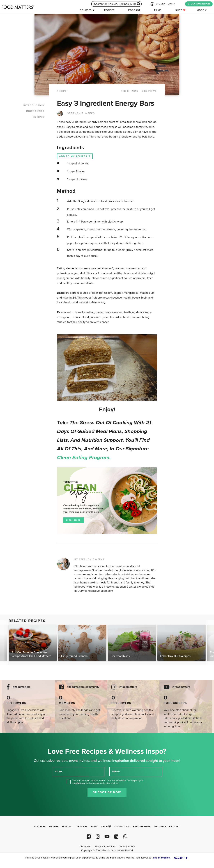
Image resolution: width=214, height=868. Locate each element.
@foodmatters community (83, 687)
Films (158, 10)
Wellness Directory (167, 827)
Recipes (109, 10)
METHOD (39, 117)
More (200, 10)
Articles (82, 827)
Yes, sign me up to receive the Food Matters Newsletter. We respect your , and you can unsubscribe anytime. (108, 782)
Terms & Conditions (105, 846)
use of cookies (161, 858)
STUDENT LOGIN (163, 4)
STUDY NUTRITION (199, 4)
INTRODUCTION (34, 105)
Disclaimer (85, 846)
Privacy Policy (127, 846)
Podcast (134, 10)
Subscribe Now (107, 792)
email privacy (79, 783)
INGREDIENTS (35, 111)
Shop (180, 10)
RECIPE (62, 91)
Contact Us (122, 827)
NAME (59, 772)
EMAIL (117, 772)
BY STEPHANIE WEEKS (89, 559)
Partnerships (142, 827)
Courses (86, 10)
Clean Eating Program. (84, 458)
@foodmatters (22, 687)
